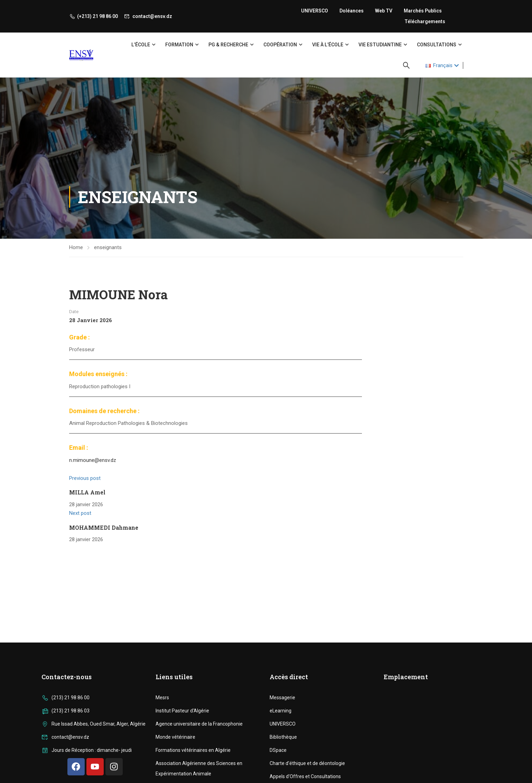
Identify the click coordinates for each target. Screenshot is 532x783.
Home (76, 247)
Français (439, 65)
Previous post (85, 478)
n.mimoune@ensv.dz (93, 460)
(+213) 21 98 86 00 (94, 16)
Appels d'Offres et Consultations (305, 776)
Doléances (352, 11)
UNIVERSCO (315, 11)
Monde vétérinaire (175, 737)
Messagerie (282, 698)
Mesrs (162, 698)
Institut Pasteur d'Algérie (182, 711)
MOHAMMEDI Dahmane (104, 527)
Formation (179, 45)
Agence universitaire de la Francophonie (199, 724)
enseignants (108, 247)
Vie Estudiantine (380, 45)
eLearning (281, 711)
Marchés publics (423, 11)
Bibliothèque (283, 737)
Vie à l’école (328, 45)
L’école (141, 45)
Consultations (437, 45)
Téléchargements (425, 21)
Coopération (280, 45)
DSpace (278, 750)
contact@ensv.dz (148, 16)
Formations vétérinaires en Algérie (193, 750)
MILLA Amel (87, 492)
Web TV (384, 11)
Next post (80, 513)
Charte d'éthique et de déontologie (307, 763)
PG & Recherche (228, 45)
